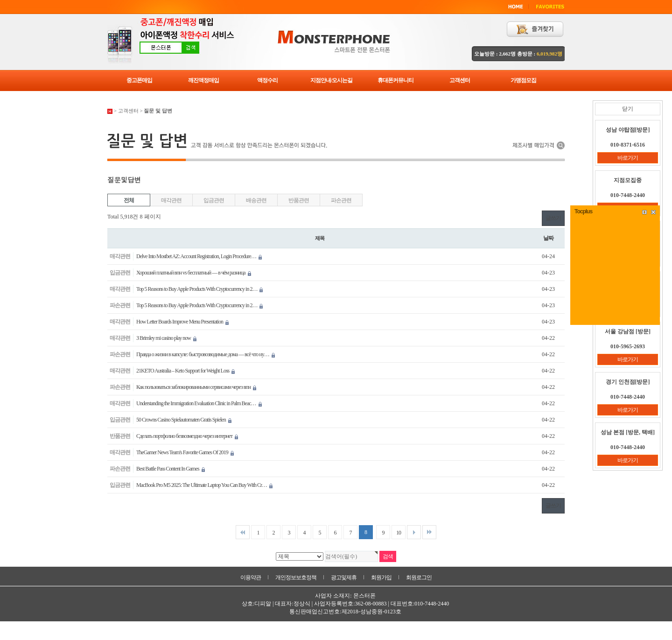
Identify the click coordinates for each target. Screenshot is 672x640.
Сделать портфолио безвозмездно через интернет (187, 436)
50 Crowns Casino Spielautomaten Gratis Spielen (184, 420)
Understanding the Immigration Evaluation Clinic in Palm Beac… (199, 403)
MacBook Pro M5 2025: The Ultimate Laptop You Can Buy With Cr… (204, 485)
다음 (414, 532)
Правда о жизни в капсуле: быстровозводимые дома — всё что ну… (206, 354)
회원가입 (381, 577)
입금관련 (213, 200)
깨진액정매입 (203, 80)
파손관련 (341, 200)
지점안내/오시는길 (331, 80)
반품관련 (298, 200)
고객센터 (460, 80)
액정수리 (267, 80)
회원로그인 (419, 577)
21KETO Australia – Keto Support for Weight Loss (185, 371)
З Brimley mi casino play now (166, 338)
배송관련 (256, 200)
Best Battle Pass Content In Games (171, 469)
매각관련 (171, 200)
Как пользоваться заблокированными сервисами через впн (196, 387)
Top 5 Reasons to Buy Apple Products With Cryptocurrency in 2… (199, 289)
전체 (129, 200)
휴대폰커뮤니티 (395, 80)
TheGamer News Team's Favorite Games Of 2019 (185, 452)
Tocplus (583, 211)
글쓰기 (553, 218)
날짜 (548, 238)
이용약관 (251, 577)
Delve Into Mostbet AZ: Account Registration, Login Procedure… (199, 256)
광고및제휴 (344, 577)
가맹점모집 (523, 80)
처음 (243, 532)
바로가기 (628, 158)
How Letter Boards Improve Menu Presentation (182, 322)
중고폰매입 (139, 80)
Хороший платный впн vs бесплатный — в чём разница (194, 273)
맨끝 (429, 532)
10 (399, 533)
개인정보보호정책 (296, 577)
